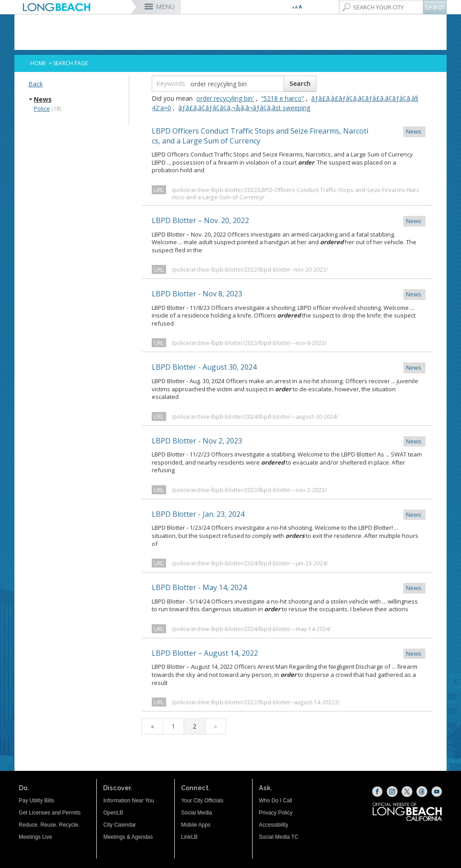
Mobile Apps (196, 825)
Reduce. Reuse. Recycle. (49, 825)
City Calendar (120, 825)
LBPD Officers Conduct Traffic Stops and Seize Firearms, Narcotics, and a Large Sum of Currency (289, 136)
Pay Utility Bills (37, 801)
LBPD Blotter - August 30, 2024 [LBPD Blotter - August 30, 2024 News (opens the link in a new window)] (289, 368)
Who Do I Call (276, 801)
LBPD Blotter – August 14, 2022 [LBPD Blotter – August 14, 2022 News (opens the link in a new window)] (289, 654)
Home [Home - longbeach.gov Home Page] (38, 63)
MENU (165, 7)
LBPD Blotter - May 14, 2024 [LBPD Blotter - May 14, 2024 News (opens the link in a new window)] (289, 588)
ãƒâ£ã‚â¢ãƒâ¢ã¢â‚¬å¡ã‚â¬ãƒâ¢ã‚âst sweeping (244, 108)
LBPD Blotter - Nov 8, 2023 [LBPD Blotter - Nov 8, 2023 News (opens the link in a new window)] (289, 294)
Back (36, 84)
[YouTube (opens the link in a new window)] (437, 792)
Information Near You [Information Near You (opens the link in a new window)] (129, 801)
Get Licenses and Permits (50, 813)
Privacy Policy (276, 813)
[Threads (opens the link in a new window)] (422, 792)
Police (42, 108)
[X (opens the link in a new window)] (407, 792)
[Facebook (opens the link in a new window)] (377, 792)
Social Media (197, 813)
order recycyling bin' (225, 98)
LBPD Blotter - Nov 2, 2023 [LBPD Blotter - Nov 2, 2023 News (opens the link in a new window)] (289, 441)
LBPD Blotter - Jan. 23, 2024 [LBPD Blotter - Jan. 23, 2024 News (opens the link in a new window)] (289, 515)
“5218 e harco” (282, 98)
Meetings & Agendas (128, 837)
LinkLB (189, 837)
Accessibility (273, 825)
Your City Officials (202, 801)
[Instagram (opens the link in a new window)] (392, 792)
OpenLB (113, 813)
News (43, 99)
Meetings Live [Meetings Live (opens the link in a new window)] (36, 837)
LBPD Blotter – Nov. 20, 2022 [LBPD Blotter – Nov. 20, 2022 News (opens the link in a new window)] (289, 221)
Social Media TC (279, 837)
